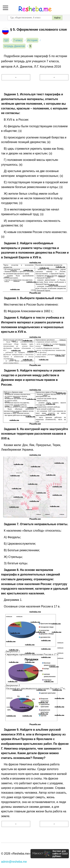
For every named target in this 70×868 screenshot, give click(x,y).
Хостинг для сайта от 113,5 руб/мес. (60, 854)
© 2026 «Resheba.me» (16, 854)
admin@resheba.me (14, 862)
